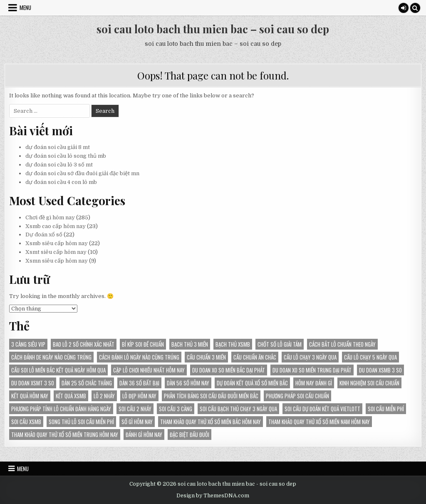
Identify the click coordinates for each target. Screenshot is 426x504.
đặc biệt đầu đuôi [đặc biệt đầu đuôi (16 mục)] (189, 434)
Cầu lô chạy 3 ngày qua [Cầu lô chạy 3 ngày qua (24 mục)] (310, 357)
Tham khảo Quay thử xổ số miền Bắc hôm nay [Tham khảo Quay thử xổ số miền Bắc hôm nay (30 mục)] (211, 422)
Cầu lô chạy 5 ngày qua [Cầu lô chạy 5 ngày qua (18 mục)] (370, 357)
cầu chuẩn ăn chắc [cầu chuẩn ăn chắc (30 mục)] (255, 357)
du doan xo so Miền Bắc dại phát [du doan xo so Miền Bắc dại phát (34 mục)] (229, 370)
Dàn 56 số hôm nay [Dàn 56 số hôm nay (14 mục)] (188, 383)
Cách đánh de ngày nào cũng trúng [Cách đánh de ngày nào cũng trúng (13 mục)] (51, 357)
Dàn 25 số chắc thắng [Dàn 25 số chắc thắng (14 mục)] (87, 383)
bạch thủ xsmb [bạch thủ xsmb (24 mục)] (233, 344)
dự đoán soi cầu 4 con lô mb (61, 182)
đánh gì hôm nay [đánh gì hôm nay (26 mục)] (144, 434)
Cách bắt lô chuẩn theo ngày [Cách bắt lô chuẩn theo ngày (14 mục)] (342, 344)
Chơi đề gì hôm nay (50, 217)
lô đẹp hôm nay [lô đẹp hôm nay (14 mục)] (139, 396)
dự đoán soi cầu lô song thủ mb (66, 156)
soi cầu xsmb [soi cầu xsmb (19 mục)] (26, 422)
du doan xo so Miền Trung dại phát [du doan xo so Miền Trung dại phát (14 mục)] (312, 370)
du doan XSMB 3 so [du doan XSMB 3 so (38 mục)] (380, 370)
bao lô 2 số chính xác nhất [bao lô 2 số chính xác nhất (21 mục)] (84, 344)
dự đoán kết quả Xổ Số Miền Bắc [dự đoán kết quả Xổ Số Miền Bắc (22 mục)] (252, 383)
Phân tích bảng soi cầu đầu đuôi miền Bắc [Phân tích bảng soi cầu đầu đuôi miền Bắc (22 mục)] (211, 396)
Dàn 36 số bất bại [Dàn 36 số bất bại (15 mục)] (139, 383)
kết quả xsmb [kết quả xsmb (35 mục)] (71, 396)
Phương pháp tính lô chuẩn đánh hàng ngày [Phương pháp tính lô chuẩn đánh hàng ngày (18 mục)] (61, 409)
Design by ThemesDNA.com (213, 496)
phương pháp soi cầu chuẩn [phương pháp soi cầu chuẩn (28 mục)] (297, 396)
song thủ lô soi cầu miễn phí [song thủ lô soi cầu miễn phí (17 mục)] (81, 422)
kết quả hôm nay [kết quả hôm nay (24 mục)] (30, 396)
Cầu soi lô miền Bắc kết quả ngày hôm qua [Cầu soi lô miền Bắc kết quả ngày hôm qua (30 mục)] (58, 370)
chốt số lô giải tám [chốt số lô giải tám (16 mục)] (280, 344)
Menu (25, 7)
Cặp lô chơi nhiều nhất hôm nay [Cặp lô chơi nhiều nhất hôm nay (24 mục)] (149, 370)
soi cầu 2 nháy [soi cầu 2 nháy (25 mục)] (135, 409)
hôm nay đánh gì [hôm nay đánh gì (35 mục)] (314, 383)
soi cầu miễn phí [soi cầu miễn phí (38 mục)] (386, 409)
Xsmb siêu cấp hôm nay (57, 243)
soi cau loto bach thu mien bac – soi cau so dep (213, 29)
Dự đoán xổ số (44, 235)
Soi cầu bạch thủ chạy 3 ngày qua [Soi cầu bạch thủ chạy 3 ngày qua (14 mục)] (238, 409)
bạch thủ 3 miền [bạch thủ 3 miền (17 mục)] (190, 344)
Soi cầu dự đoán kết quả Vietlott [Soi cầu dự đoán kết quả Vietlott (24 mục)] (322, 409)
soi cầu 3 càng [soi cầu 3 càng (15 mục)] (176, 409)
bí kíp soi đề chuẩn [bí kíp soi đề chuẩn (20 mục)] (143, 344)
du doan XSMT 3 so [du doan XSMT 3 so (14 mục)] (33, 383)
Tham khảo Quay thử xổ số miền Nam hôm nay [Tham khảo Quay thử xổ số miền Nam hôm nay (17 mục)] (319, 422)
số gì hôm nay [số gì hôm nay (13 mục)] (137, 422)
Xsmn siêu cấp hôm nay (57, 261)
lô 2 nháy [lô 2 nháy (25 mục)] (104, 396)
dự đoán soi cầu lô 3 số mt (59, 165)
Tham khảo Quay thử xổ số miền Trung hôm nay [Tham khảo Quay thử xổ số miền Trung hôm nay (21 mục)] (65, 434)
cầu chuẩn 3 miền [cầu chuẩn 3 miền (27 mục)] (206, 357)
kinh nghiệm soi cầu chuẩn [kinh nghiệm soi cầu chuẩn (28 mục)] (369, 383)
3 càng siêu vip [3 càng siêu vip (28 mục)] (28, 344)
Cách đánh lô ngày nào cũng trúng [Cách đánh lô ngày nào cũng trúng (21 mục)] (139, 357)
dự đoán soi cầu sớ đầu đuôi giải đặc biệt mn (82, 173)
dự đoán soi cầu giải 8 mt (58, 147)
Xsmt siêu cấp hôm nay (56, 252)
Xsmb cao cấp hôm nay (56, 226)
